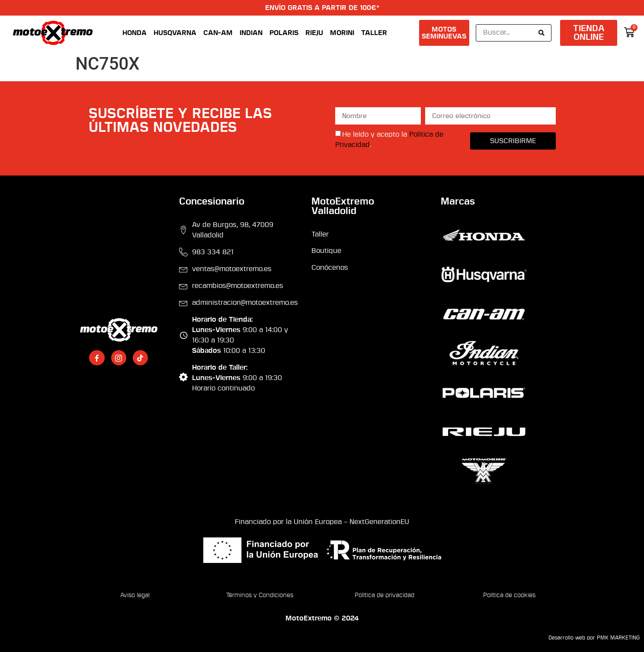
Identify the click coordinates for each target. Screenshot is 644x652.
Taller (374, 33)
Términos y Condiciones (260, 595)
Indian (251, 33)
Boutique (326, 251)
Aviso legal (135, 595)
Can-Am (218, 33)
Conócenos (330, 268)
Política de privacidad (384, 595)
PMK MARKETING (618, 638)
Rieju (314, 33)
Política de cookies (509, 595)
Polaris (284, 33)
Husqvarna (175, 33)
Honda (135, 33)
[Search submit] (541, 33)
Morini (342, 33)
